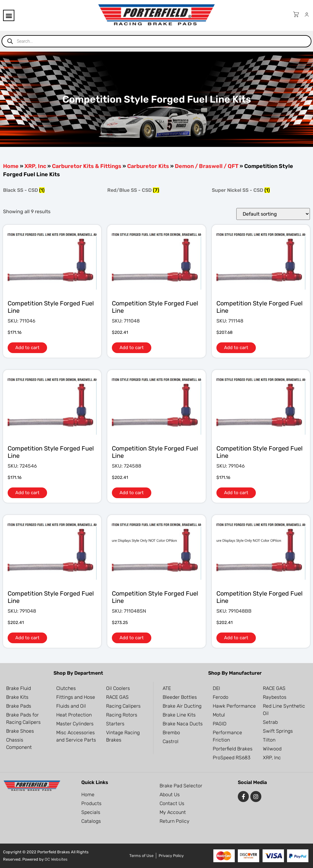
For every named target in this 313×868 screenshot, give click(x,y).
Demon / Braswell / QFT (207, 166)
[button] (9, 15)
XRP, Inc (35, 166)
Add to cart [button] (27, 348)
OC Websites (56, 859)
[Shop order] (273, 214)
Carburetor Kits (148, 166)
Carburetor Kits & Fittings (87, 166)
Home (11, 166)
